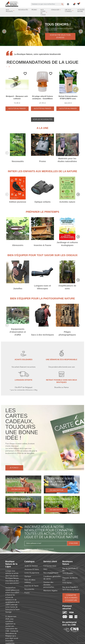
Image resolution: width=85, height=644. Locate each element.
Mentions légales (50, 591)
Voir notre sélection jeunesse (60, 36)
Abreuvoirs (18, 245)
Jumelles (18, 289)
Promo (42, 161)
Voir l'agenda (18, 510)
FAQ (45, 569)
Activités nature (67, 202)
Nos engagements (51, 573)
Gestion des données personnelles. (49, 585)
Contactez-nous (50, 566)
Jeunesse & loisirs (32, 569)
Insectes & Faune (42, 245)
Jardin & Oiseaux (31, 566)
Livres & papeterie (32, 573)
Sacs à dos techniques (43, 335)
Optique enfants (42, 202)
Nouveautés (18, 161)
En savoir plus (18, 490)
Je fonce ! (14, 468)
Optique (28, 576)
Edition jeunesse (18, 202)
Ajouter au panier (17, 109)
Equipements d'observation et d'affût (18, 332)
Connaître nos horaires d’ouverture (71, 598)
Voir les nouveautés (43, 120)
